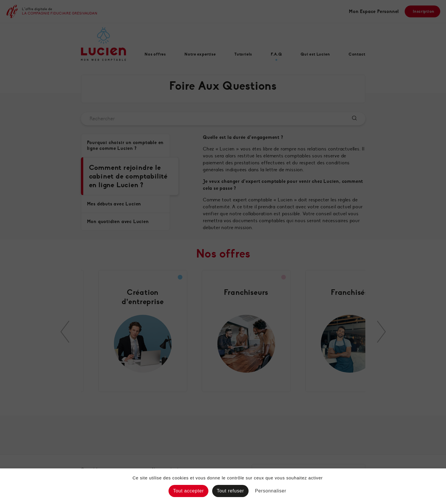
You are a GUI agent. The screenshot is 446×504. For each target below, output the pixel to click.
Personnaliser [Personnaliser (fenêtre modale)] (271, 491)
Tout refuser (230, 491)
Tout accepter (188, 491)
